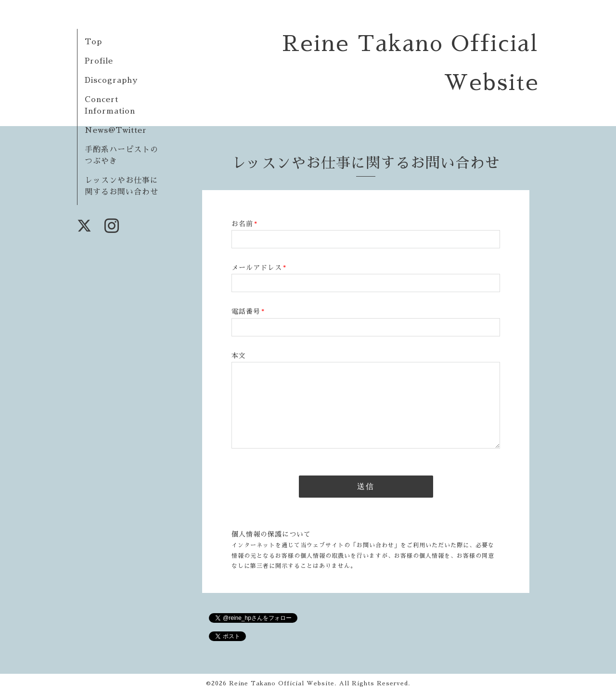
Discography (111, 80)
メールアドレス (259, 268)
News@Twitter (116, 130)
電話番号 (248, 311)
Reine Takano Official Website (282, 683)
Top (93, 42)
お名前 (244, 224)
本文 (239, 356)
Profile (99, 61)
